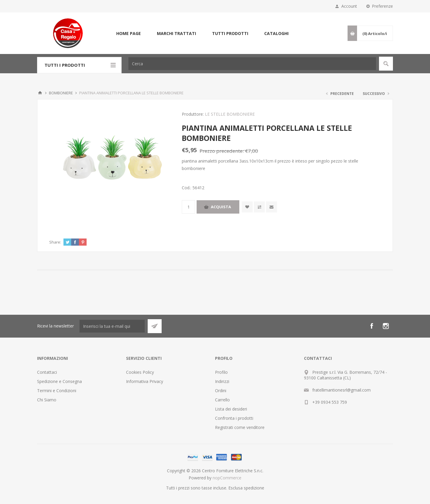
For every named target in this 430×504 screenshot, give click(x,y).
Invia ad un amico (271, 207)
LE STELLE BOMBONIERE (230, 114)
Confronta (259, 207)
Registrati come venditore (240, 427)
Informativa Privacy (145, 381)
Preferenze (382, 6)
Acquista (221, 207)
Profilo (221, 372)
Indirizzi (222, 381)
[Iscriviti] (112, 326)
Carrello (222, 400)
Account (349, 6)
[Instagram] (386, 326)
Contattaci (47, 372)
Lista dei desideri (231, 409)
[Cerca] (252, 64)
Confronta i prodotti (234, 418)
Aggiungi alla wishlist (247, 207)
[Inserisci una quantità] (188, 207)
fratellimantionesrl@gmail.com (341, 390)
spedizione (254, 488)
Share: (55, 242)
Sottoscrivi (155, 326)
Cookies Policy (140, 372)
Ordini (221, 391)
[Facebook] (372, 326)
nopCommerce (227, 478)
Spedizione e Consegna (59, 381)
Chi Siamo (47, 400)
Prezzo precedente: (222, 151)
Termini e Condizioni (57, 391)
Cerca (386, 64)
